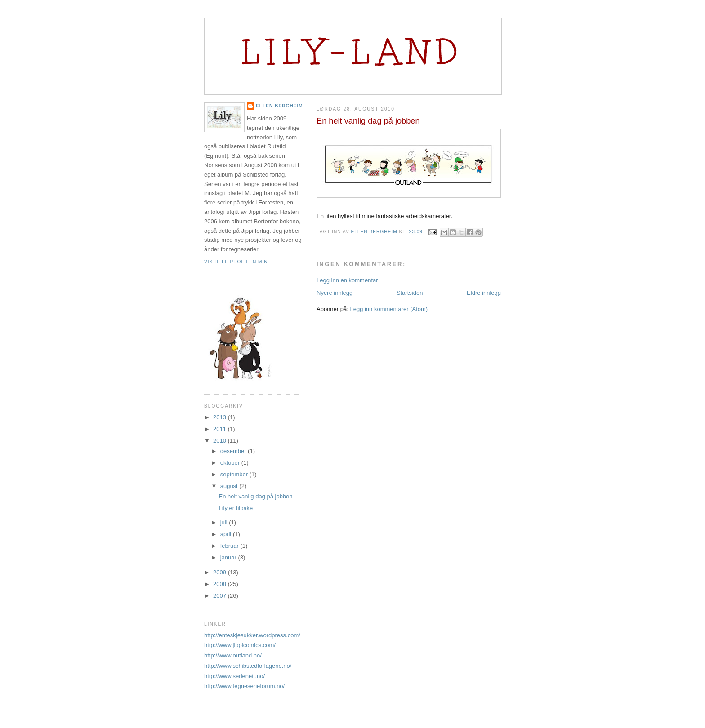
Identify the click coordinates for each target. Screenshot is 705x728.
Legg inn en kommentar (347, 280)
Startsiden (410, 293)
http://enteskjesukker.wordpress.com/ (252, 635)
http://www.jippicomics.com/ (240, 645)
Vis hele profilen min (236, 262)
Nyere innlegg (335, 293)
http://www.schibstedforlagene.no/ (248, 666)
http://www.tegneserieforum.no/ (244, 686)
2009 (221, 572)
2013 (221, 417)
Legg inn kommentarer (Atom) (389, 309)
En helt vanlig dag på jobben (255, 496)
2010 (221, 441)
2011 (221, 429)
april (227, 534)
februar (230, 546)
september (235, 474)
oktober (231, 463)
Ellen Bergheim (279, 106)
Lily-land (353, 52)
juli (225, 522)
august (230, 486)
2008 (221, 584)
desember (234, 451)
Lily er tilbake (236, 508)
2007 (221, 596)
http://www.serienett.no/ (234, 676)
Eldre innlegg (484, 293)
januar (229, 557)
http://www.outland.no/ (233, 655)
